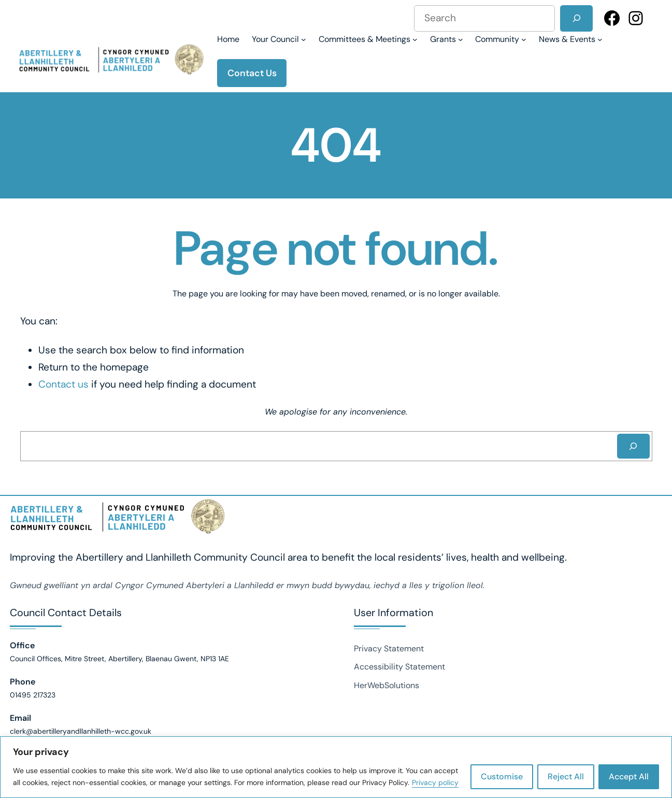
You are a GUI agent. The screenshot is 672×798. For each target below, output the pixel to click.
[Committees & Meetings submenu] (368, 39)
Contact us (63, 384)
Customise (502, 776)
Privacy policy (435, 782)
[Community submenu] (501, 39)
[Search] (576, 18)
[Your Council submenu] (279, 39)
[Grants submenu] (447, 39)
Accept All (629, 776)
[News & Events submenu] (571, 39)
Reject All (566, 776)
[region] (336, 767)
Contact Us (252, 73)
